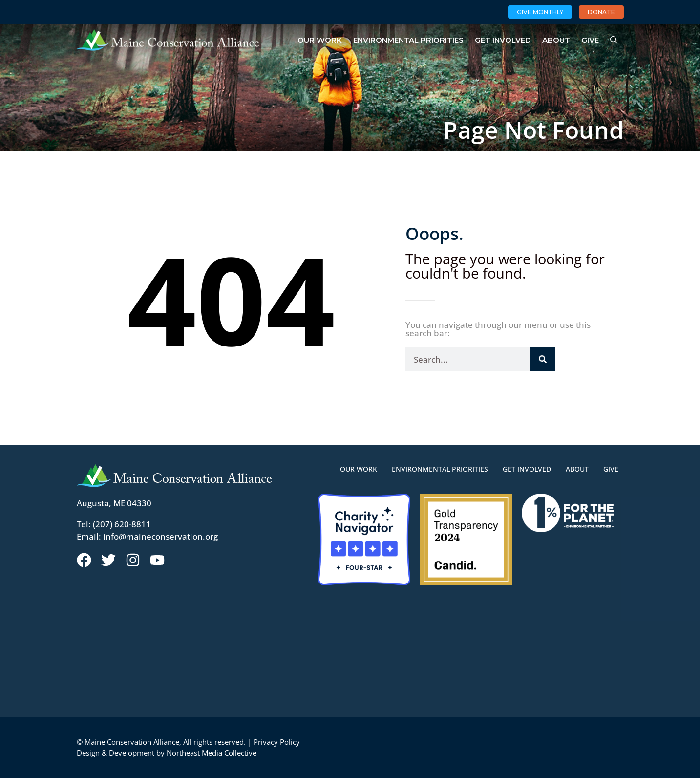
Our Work (320, 40)
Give (590, 40)
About (556, 40)
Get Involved (503, 40)
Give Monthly (540, 12)
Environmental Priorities (408, 40)
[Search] (543, 359)
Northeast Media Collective (212, 753)
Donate (601, 12)
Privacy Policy (277, 742)
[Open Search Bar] (614, 40)
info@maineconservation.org (160, 536)
